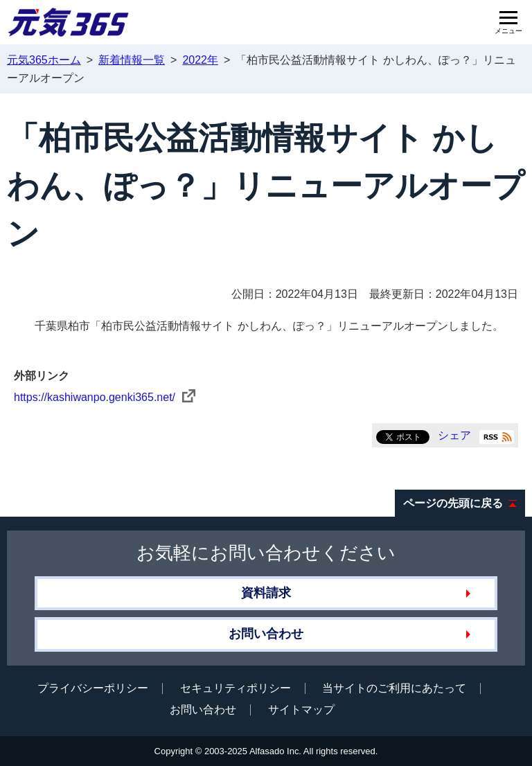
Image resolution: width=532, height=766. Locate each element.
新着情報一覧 (132, 60)
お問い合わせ (266, 634)
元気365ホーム (44, 60)
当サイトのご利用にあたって (394, 688)
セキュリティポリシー (236, 688)
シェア (454, 435)
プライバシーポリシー (93, 688)
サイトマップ (301, 710)
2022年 (200, 60)
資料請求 (266, 593)
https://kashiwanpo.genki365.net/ (105, 397)
